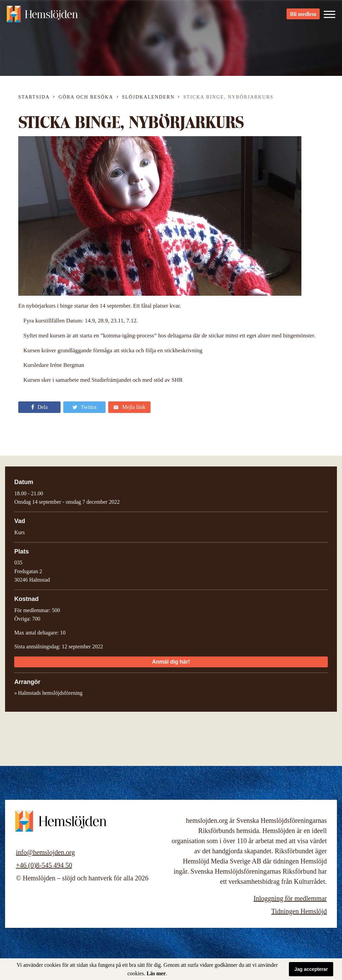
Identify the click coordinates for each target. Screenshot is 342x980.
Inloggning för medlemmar (290, 898)
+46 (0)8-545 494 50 (44, 865)
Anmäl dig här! (171, 662)
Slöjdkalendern (149, 97)
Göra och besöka (86, 97)
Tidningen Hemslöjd (299, 911)
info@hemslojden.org (45, 852)
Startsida (34, 97)
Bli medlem (303, 17)
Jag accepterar (311, 969)
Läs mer (156, 973)
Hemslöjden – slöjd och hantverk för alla (44, 17)
